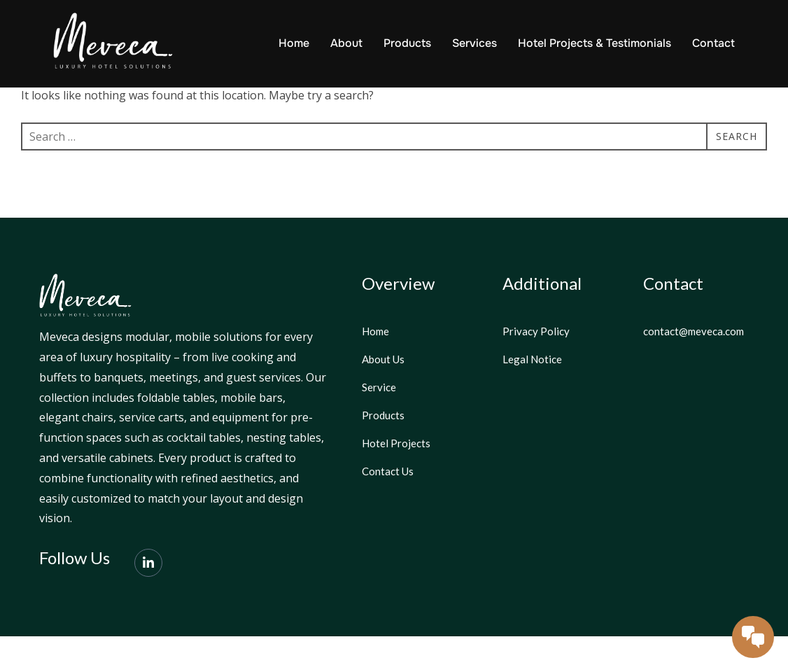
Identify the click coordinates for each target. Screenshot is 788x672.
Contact (713, 43)
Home (294, 43)
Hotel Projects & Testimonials (594, 43)
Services (474, 43)
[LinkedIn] (148, 598)
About (346, 43)
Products (407, 43)
